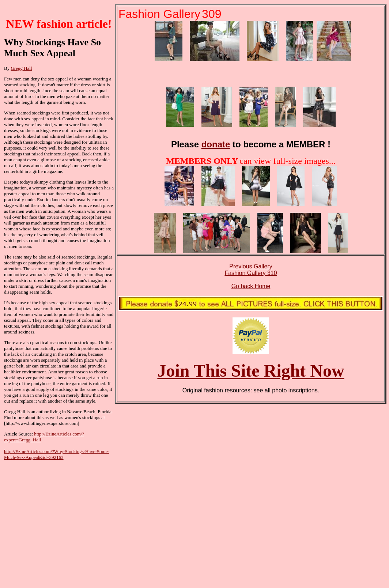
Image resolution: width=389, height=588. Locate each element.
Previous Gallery (251, 266)
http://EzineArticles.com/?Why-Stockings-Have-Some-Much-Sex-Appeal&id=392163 (57, 454)
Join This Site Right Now (251, 371)
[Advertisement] (59, 519)
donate (216, 144)
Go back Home (251, 286)
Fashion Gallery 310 (251, 273)
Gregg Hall (21, 68)
